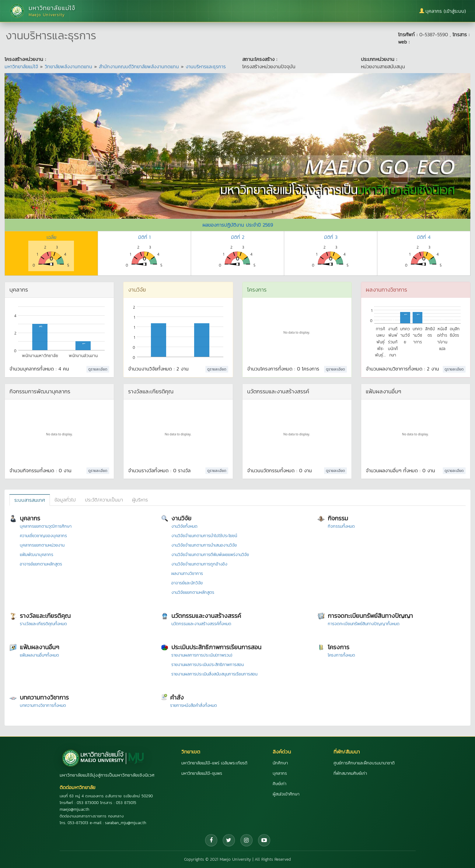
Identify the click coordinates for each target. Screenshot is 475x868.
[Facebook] (211, 840)
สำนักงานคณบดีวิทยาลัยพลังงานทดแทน (139, 66)
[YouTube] (264, 840)
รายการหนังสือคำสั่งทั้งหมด (194, 705)
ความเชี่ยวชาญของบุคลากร (43, 536)
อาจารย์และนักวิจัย (187, 583)
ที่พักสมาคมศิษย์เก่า (350, 773)
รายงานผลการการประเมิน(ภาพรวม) (202, 655)
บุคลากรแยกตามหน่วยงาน (42, 545)
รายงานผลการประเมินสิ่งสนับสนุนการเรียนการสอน (214, 674)
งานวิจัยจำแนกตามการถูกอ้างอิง (199, 564)
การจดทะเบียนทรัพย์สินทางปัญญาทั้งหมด (364, 624)
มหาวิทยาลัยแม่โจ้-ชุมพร (202, 773)
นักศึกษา (280, 763)
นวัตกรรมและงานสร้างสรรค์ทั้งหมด (201, 624)
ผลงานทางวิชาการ (187, 574)
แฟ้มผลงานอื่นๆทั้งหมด (39, 655)
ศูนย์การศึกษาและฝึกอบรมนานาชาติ (364, 763)
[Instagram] (246, 840)
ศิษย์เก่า (279, 784)
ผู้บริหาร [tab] (140, 500)
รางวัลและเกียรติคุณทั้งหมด (43, 624)
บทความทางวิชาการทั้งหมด (43, 705)
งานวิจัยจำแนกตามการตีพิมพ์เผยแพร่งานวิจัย (210, 555)
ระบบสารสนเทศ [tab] (30, 500)
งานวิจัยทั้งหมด (184, 526)
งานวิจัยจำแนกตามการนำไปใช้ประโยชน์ (204, 536)
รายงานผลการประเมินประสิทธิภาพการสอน (208, 665)
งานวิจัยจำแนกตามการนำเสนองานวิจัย (204, 545)
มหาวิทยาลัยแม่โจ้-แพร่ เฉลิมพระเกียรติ (214, 763)
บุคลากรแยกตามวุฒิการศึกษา (46, 526)
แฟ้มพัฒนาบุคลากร (37, 555)
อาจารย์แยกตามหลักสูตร (41, 564)
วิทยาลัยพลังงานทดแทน (68, 66)
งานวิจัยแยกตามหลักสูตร (193, 592)
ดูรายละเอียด (98, 369)
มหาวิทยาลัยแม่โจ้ (21, 66)
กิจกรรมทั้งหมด (341, 526)
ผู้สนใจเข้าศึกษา (286, 794)
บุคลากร (280, 773)
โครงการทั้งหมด (341, 655)
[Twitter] (229, 840)
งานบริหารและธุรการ (206, 66)
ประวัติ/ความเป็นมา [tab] (104, 500)
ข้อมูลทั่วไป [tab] (65, 500)
